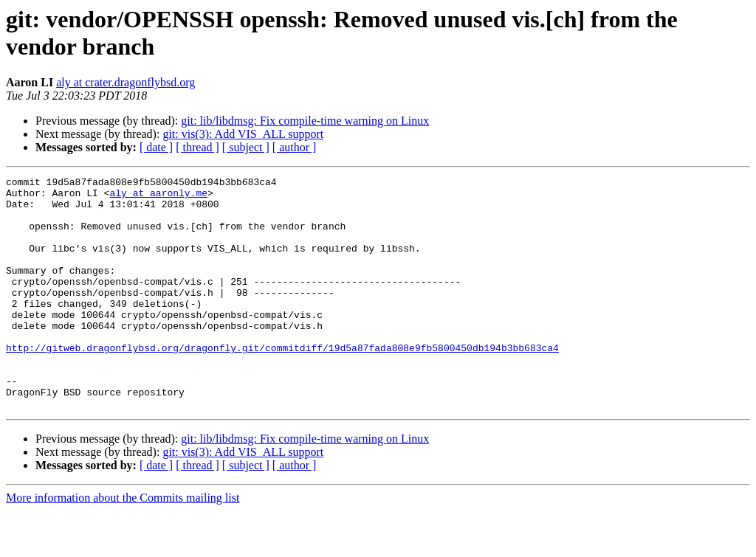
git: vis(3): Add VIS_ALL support (243, 134)
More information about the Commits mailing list (123, 544)
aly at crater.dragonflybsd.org (126, 82)
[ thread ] (197, 147)
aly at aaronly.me (158, 197)
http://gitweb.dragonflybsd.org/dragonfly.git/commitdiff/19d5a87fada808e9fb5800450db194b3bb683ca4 (282, 383)
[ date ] (156, 147)
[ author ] (295, 147)
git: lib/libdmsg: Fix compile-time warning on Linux (305, 121)
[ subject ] (246, 147)
